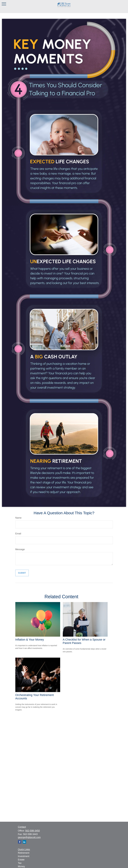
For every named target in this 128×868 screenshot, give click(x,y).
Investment (24, 856)
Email (18, 534)
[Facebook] (20, 842)
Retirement (24, 853)
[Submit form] (22, 573)
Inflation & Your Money (30, 640)
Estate (21, 860)
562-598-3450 (32, 831)
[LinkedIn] (24, 842)
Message (20, 549)
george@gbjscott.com (29, 837)
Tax (20, 863)
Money (21, 866)
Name (18, 518)
